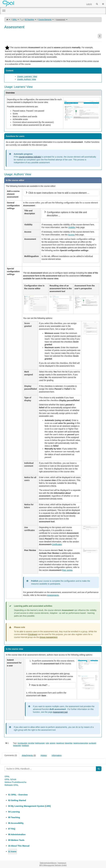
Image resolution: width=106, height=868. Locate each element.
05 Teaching (29, 20)
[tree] (53, 823)
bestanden (17, 746)
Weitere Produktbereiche (15, 782)
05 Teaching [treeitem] (14, 817)
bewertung (60, 743)
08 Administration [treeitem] (17, 834)
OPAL (15, 20)
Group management (49, 637)
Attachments (29, 755)
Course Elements (45, 20)
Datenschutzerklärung (48, 863)
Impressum (62, 863)
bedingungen (40, 743)
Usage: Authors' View (27, 79)
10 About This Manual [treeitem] (19, 846)
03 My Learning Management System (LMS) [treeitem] (29, 806)
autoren (53, 743)
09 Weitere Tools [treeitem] (16, 840)
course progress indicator (30, 157)
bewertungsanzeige (81, 743)
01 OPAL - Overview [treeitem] (18, 795)
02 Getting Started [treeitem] (17, 800)
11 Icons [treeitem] (12, 852)
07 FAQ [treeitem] (12, 829)
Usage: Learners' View (27, 76)
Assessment (61, 20)
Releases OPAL (12, 785)
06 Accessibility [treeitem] (16, 823)
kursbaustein (23, 743)
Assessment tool (60, 712)
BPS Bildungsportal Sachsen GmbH (53, 865)
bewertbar (69, 743)
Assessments (53, 595)
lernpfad (31, 743)
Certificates (57, 544)
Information (57, 755)
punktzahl (92, 743)
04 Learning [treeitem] (14, 812)
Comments (11, 755)
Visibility (72, 227)
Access (72, 235)
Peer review (67, 570)
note (47, 743)
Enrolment (33, 634)
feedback (25, 746)
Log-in (89, 4)
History (44, 755)
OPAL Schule (10, 779)
